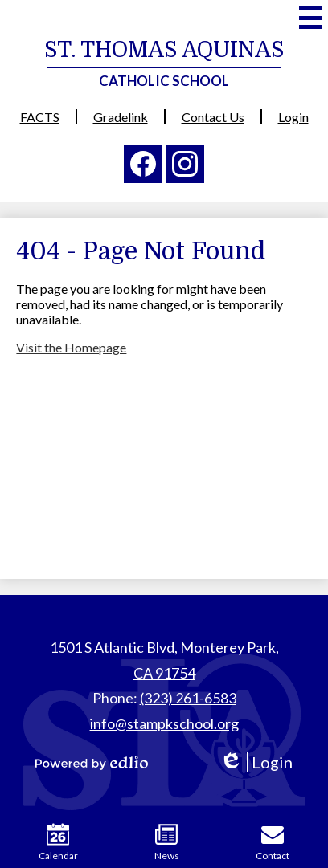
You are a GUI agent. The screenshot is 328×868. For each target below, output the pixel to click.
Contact (273, 842)
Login (293, 117)
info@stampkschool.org (164, 723)
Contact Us (213, 117)
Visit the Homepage (71, 347)
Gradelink (121, 117)
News (167, 842)
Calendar (58, 842)
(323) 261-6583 (188, 698)
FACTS (40, 117)
